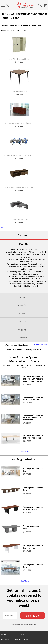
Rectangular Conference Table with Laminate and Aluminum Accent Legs (33, 379)
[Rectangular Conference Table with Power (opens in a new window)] (11, 513)
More (4, 227)
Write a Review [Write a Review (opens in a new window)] (40, 345)
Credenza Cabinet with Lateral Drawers (19, 123)
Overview (22, 235)
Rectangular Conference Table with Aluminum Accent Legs (33, 417)
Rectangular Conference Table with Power (33, 508)
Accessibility (5, 639)
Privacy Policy (17, 639)
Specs (22, 297)
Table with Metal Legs (19, 91)
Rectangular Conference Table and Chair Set (33, 398)
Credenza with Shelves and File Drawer (19, 187)
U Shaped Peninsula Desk (19, 219)
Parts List (22, 305)
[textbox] (10, 616)
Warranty (22, 338)
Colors (22, 313)
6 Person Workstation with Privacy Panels (19, 155)
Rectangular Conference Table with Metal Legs (33, 437)
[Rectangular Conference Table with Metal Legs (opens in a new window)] (11, 443)
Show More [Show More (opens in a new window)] (25, 452)
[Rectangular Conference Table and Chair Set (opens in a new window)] (11, 404)
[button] (33, 616)
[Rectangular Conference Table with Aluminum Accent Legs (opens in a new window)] (11, 424)
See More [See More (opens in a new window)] (25, 581)
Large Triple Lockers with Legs (19, 59)
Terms (26, 639)
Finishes (22, 322)
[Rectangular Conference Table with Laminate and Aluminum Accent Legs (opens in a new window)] (11, 385)
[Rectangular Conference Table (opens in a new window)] (11, 476)
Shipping (22, 330)
